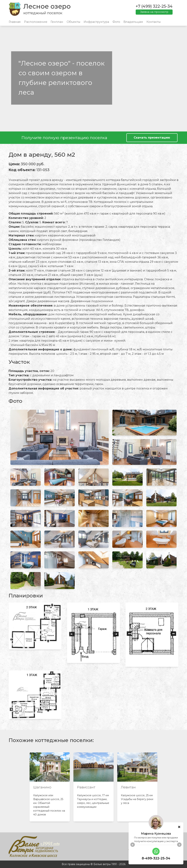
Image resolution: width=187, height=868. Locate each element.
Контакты (154, 22)
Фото (116, 22)
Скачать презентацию (152, 138)
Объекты (74, 22)
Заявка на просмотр (154, 12)
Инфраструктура (96, 22)
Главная (15, 22)
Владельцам (133, 22)
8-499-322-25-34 (156, 858)
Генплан (57, 22)
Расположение (36, 22)
